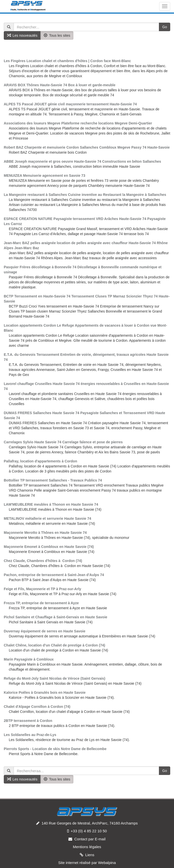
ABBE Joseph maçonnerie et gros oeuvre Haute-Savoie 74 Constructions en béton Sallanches (82, 161)
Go (165, 27)
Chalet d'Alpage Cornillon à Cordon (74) (37, 707)
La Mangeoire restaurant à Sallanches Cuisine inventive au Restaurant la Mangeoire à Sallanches (85, 195)
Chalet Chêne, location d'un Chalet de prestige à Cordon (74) (54, 645)
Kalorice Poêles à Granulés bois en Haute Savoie (45, 692)
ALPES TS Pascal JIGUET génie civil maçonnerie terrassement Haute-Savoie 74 (70, 104)
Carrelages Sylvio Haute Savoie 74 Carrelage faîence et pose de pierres (63, 442)
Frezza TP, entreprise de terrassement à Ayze (41, 603)
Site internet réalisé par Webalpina (87, 863)
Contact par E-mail (90, 839)
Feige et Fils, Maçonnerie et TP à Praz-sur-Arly (42, 589)
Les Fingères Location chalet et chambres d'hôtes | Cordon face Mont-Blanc (67, 61)
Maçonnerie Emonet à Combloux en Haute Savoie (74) (49, 547)
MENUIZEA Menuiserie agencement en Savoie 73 (45, 176)
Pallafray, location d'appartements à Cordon (40, 461)
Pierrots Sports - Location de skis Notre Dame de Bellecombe (55, 749)
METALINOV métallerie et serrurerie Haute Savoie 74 (48, 518)
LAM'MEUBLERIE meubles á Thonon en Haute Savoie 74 (51, 504)
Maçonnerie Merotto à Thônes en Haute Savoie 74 (45, 533)
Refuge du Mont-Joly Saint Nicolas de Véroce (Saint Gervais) (55, 678)
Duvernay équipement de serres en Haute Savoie (45, 631)
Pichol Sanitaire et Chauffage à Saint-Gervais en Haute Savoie (56, 617)
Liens (90, 855)
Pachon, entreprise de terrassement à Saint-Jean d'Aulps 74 (54, 575)
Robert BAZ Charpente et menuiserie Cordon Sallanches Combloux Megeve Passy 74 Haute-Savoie (87, 147)
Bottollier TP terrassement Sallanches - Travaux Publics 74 (53, 480)
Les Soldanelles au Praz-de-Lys (30, 735)
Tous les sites (57, 35)
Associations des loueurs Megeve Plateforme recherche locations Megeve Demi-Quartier (78, 123)
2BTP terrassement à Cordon (28, 721)
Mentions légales (87, 847)
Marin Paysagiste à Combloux (29, 659)
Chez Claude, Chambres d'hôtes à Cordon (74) (43, 561)
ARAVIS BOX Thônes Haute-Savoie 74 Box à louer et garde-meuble (60, 85)
